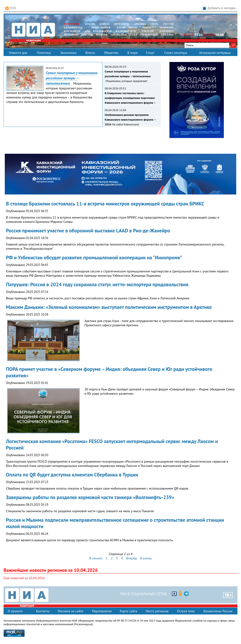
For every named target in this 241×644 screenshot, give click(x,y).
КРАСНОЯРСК (72, 31)
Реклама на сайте (71, 611)
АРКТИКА (140, 24)
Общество (111, 53)
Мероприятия (102, 611)
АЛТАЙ (121, 28)
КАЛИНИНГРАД (73, 28)
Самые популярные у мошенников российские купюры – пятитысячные (72, 78)
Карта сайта (128, 611)
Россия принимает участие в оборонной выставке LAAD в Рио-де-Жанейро (88, 231)
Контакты (43, 611)
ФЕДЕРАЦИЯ (71, 24)
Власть (90, 53)
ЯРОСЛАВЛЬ (122, 24)
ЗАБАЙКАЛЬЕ (119, 35)
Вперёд (132, 558)
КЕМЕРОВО (167, 28)
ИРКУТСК (87, 35)
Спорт (150, 53)
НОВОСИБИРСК (101, 28)
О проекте (15, 611)
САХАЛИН (167, 35)
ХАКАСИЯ (147, 31)
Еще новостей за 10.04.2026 (24, 578)
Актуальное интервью (215, 53)
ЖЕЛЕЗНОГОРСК (126, 31)
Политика (44, 53)
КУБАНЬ (90, 24)
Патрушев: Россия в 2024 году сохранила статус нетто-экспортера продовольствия (97, 284)
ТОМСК (147, 28)
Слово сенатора (176, 53)
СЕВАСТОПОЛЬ (149, 35)
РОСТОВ (168, 24)
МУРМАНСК (71, 35)
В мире (133, 53)
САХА (133, 35)
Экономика (68, 53)
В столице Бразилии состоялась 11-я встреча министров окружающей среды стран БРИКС (105, 204)
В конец (146, 558)
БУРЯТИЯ (102, 35)
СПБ (88, 31)
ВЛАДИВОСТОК (102, 31)
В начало (96, 558)
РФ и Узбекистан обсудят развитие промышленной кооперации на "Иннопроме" (94, 258)
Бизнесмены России (218, 611)
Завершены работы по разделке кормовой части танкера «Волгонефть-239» (90, 497)
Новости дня (18, 53)
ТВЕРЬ (154, 24)
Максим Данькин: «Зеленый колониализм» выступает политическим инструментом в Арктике (109, 307)
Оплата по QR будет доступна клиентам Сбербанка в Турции (72, 475)
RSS (11, 8)
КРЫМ (134, 28)
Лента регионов (157, 611)
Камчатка (166, 31)
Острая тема (186, 611)
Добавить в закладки (219, 8)
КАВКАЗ (105, 24)
